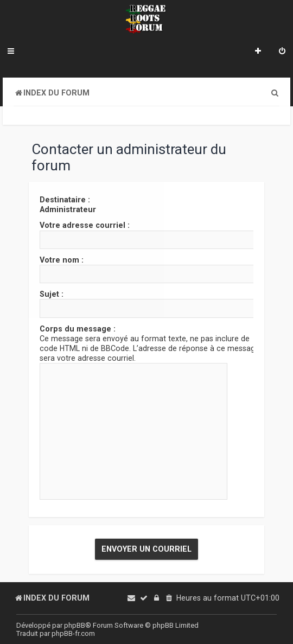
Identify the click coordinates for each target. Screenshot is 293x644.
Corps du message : (78, 328)
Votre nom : (62, 260)
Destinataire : (65, 200)
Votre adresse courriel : (85, 225)
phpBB (75, 625)
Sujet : (52, 294)
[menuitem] (282, 52)
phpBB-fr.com (73, 633)
